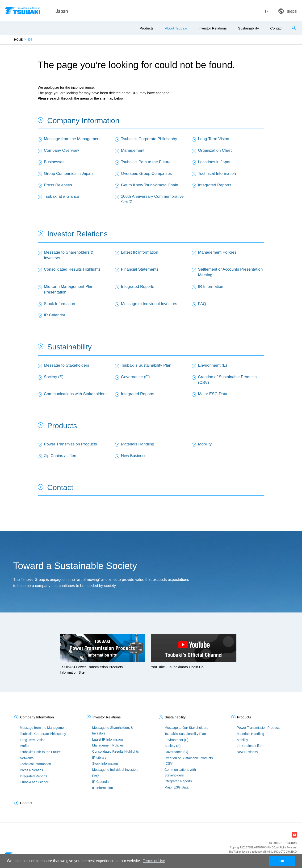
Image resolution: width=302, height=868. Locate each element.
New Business (134, 456)
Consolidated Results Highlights (72, 269)
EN (267, 12)
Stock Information (59, 304)
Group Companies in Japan (68, 174)
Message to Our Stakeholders (186, 728)
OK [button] (282, 861)
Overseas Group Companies (146, 174)
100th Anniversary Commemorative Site (152, 199)
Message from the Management (72, 139)
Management (133, 150)
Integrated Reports (215, 185)
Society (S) (54, 377)
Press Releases (58, 185)
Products (147, 28)
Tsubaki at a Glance (61, 196)
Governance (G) (135, 377)
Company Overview (61, 150)
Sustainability (248, 28)
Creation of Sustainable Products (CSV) (227, 380)
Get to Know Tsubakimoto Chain (150, 185)
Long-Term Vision (214, 139)
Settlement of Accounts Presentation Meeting (230, 272)
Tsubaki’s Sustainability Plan (146, 365)
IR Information (211, 287)
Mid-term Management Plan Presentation (69, 289)
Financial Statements (140, 269)
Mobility (205, 444)
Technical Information (217, 174)
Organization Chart (215, 150)
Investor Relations (213, 28)
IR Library (99, 758)
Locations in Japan (215, 162)
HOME (18, 40)
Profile (25, 746)
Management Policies (217, 252)
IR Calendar (55, 315)
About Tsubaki (176, 28)
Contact (276, 28)
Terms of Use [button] (154, 861)
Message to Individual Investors (149, 304)
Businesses (54, 162)
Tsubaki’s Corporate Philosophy (149, 139)
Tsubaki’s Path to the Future (146, 162)
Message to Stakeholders (67, 365)
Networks (27, 758)
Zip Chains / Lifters (61, 456)
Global (292, 11)
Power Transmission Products (70, 444)
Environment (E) (212, 365)
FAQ (202, 304)
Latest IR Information (140, 252)
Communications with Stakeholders (75, 394)
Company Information (83, 121)
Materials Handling (138, 444)
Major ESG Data (213, 394)
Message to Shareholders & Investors (69, 255)
